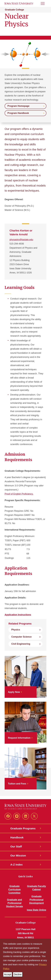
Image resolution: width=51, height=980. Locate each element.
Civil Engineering (21, 644)
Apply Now (14, 692)
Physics (16, 630)
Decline (18, 974)
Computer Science (21, 637)
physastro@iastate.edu (21, 240)
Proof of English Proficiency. (19, 494)
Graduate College (14, 10)
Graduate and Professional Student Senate (14, 903)
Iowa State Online (36, 910)
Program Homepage (18, 106)
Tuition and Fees (17, 784)
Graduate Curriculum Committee (15, 890)
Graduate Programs (23, 828)
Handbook (17, 837)
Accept (8, 974)
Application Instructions (18, 615)
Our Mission (18, 855)
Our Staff (16, 846)
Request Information (19, 738)
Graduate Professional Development (37, 900)
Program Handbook (18, 113)
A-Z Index (17, 865)
